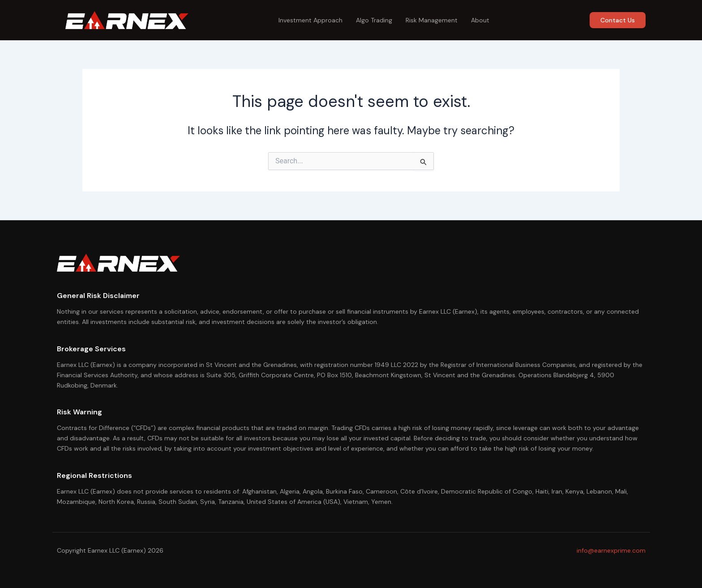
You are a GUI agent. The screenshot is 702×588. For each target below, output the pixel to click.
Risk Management (432, 20)
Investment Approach (310, 20)
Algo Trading (374, 20)
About (480, 20)
